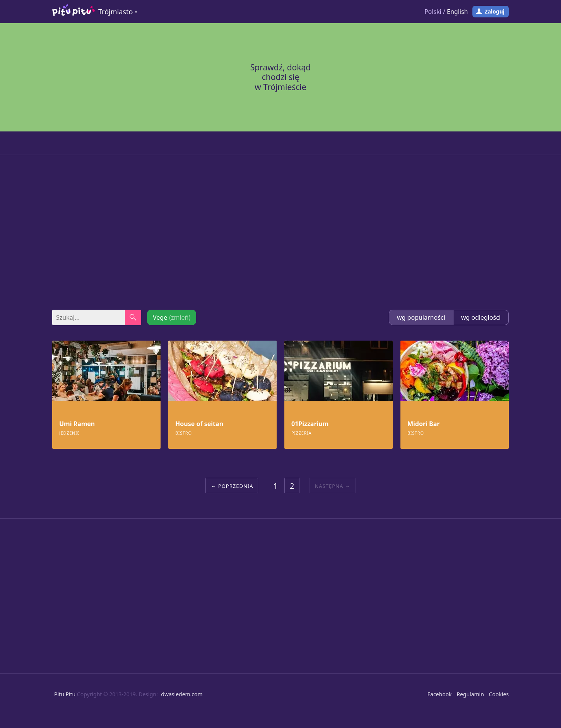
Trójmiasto (115, 12)
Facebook (440, 694)
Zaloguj (494, 11)
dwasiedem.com (182, 694)
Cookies (499, 694)
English (457, 12)
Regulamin (470, 694)
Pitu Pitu (65, 694)
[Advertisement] (280, 232)
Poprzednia (236, 486)
